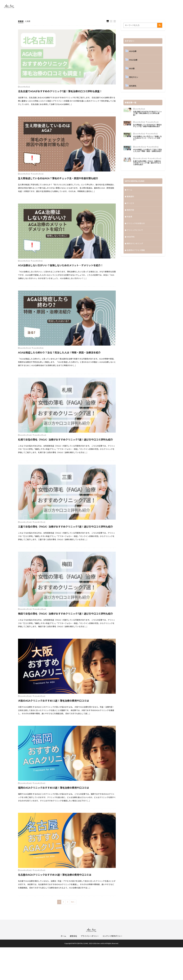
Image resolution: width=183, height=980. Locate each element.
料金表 (130, 217)
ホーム (130, 190)
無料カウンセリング (135, 243)
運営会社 (73, 969)
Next (72, 935)
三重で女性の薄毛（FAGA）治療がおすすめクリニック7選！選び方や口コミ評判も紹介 (66, 552)
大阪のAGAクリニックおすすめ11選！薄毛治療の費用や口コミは (63, 733)
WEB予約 (131, 237)
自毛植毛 (133, 86)
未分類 (132, 69)
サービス (130, 203)
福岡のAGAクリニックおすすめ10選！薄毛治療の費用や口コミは (63, 820)
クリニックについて (135, 230)
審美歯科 (130, 196)
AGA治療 (133, 51)
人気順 (27, 21)
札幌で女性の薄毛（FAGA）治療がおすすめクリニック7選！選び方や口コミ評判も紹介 (66, 460)
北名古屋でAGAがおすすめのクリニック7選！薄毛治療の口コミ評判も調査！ (65, 93)
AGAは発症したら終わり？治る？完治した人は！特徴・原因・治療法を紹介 (66, 369)
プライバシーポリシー (90, 969)
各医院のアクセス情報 (136, 250)
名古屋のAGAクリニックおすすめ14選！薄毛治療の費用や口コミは (65, 907)
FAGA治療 (133, 60)
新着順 (21, 21)
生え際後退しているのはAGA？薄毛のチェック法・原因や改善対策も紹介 (66, 185)
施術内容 (130, 210)
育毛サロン (134, 77)
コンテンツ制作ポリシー (112, 969)
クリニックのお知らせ (136, 223)
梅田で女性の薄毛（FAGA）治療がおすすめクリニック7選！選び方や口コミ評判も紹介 (66, 644)
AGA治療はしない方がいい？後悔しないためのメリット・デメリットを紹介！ (66, 277)
